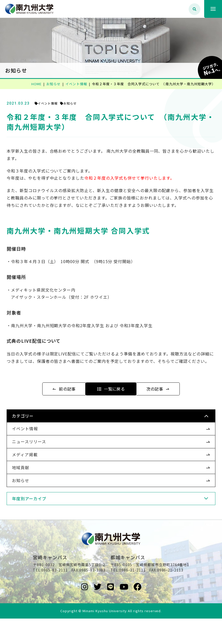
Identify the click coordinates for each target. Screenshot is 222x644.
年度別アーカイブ (38, 513)
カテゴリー (31, 431)
